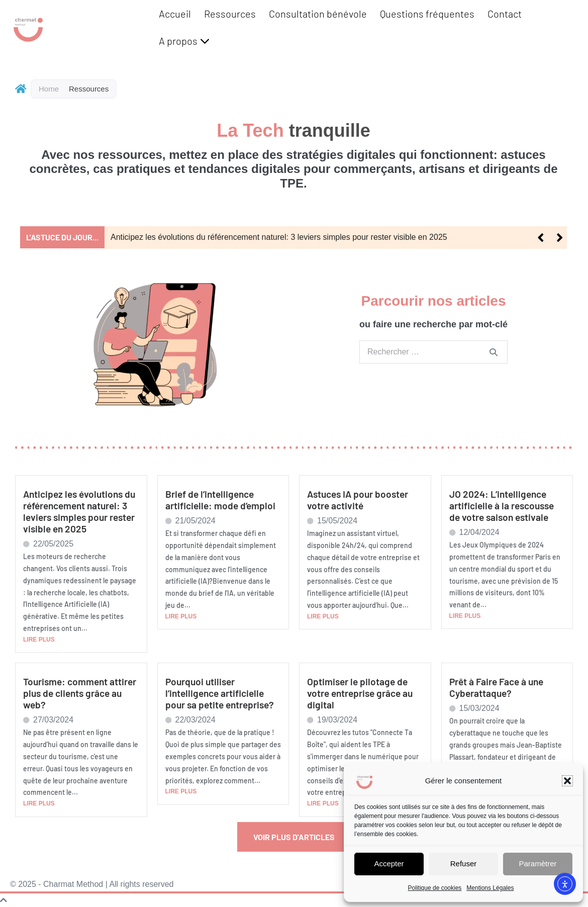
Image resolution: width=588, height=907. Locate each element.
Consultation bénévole (318, 14)
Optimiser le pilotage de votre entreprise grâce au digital (360, 693)
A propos (184, 41)
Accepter (389, 864)
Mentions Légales (490, 888)
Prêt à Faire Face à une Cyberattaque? (496, 687)
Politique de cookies (435, 888)
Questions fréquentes (427, 14)
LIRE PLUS (39, 640)
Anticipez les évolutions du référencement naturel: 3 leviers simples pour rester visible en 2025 (279, 237)
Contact (505, 14)
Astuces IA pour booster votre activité (358, 500)
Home (49, 89)
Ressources (230, 14)
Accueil (175, 14)
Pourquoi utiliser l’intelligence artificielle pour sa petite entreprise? (220, 693)
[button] (567, 781)
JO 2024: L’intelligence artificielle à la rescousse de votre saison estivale (502, 506)
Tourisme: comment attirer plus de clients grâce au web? (80, 693)
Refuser (464, 864)
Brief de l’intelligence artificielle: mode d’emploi (220, 500)
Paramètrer (537, 864)
